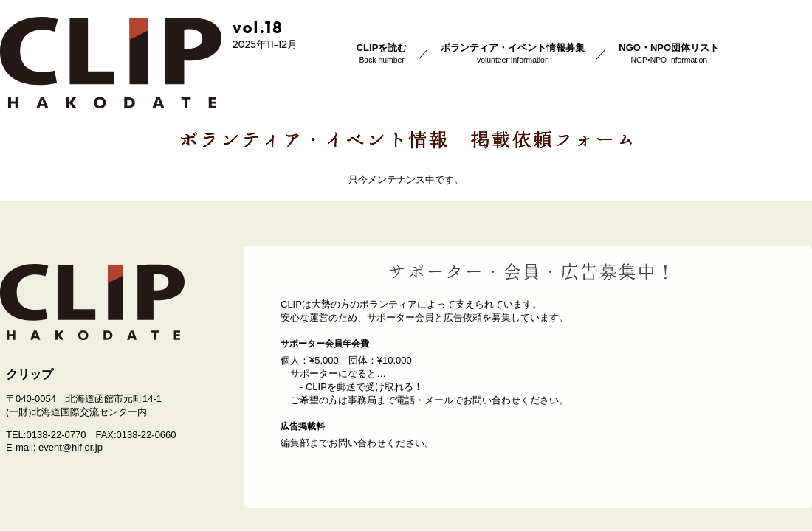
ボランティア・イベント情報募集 (513, 53)
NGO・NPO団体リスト (669, 53)
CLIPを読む (382, 53)
